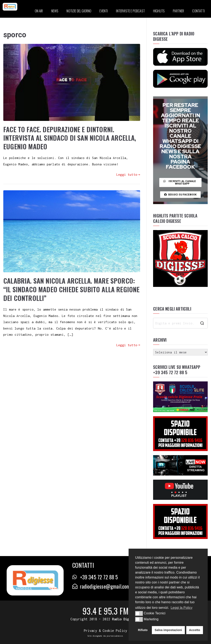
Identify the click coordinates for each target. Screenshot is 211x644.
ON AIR (39, 11)
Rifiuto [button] (143, 630)
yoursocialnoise (115, 636)
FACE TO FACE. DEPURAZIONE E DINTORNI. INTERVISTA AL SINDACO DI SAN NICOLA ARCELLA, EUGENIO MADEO (70, 138)
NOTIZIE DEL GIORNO (79, 11)
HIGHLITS (159, 11)
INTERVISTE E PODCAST (130, 11)
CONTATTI (198, 11)
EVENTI (104, 11)
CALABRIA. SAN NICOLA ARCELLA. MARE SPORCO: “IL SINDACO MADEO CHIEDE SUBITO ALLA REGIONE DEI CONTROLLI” (71, 289)
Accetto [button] (195, 630)
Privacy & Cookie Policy (106, 631)
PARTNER (178, 11)
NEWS (55, 11)
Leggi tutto (128, 174)
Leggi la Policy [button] (182, 608)
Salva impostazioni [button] (168, 630)
